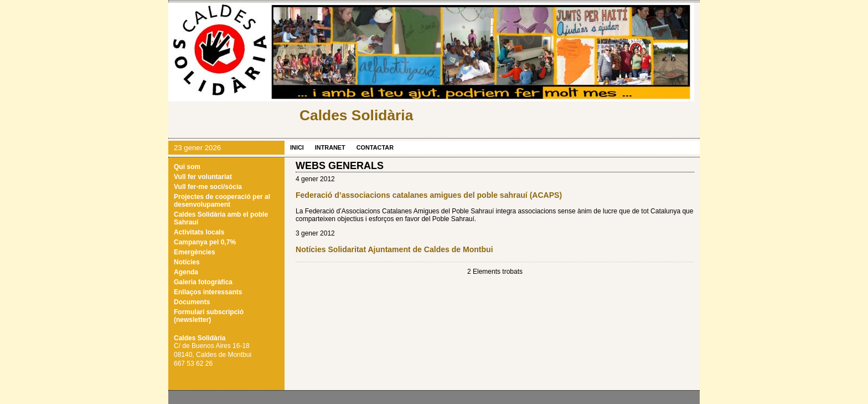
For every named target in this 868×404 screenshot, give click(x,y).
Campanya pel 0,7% (205, 242)
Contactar (375, 147)
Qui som (187, 167)
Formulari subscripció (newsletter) (209, 316)
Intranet (330, 147)
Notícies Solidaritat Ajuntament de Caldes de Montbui (394, 249)
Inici (297, 147)
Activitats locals (199, 232)
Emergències (195, 252)
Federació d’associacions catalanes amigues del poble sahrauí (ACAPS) (429, 195)
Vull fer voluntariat (203, 177)
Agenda (186, 272)
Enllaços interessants (208, 292)
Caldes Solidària (356, 115)
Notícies (187, 262)
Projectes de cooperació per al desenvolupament (222, 201)
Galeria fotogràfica (203, 282)
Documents (192, 302)
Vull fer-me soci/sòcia (208, 187)
